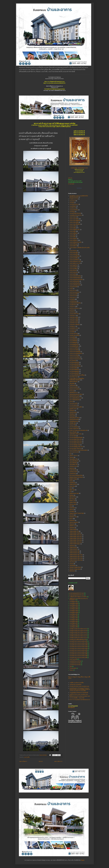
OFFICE (71, 510)
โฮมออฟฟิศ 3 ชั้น (74, 465)
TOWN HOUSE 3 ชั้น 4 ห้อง (76, 555)
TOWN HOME (73, 529)
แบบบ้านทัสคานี (73, 246)
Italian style (72, 490)
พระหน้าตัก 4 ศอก (74, 377)
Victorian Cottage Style (75, 569)
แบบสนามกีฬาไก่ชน (74, 314)
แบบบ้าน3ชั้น (73, 231)
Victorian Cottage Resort (75, 567)
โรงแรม (71, 401)
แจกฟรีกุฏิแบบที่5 (74, 620)
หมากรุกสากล (71, 708)
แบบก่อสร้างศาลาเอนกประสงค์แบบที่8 (78, 656)
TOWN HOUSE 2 (74, 549)
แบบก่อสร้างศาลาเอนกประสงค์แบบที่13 (79, 647)
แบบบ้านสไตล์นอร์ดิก (74, 281)
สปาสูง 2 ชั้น (72, 425)
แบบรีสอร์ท (72, 299)
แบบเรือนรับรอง (73, 305)
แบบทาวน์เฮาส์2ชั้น (74, 219)
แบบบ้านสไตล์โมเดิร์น (75, 283)
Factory (71, 481)
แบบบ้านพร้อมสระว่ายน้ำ (75, 261)
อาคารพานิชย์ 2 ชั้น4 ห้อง (75, 448)
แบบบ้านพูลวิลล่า (74, 265)
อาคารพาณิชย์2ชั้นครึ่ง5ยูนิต (76, 438)
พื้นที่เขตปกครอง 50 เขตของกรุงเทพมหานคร (80, 696)
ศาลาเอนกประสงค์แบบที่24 (76, 407)
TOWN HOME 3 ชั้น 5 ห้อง (76, 537)
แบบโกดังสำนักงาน (74, 204)
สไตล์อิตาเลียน (73, 423)
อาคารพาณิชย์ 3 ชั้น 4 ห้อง (76, 441)
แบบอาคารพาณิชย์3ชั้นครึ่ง (76, 353)
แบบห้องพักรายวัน (74, 328)
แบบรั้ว (71, 289)
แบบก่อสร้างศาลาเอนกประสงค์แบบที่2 (78, 650)
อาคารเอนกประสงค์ (74, 452)
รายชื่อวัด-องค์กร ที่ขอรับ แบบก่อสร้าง (78, 597)
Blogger (83, 860)
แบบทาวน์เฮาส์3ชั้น (74, 222)
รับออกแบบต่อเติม (74, 387)
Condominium (73, 474)
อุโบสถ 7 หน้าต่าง (74, 456)
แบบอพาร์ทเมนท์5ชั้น (74, 335)
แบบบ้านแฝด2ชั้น (74, 254)
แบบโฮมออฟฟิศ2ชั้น (74, 370)
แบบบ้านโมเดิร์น (73, 267)
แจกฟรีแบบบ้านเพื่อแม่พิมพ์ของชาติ (78, 639)
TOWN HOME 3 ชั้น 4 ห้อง (76, 535)
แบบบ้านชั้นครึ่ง (73, 239)
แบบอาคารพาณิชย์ (74, 350)
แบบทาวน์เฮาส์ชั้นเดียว (75, 224)
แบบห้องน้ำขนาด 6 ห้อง (75, 663)
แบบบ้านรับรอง (73, 271)
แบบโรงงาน (72, 307)
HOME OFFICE (73, 484)
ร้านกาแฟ (72, 391)
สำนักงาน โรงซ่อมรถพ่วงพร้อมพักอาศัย (78, 430)
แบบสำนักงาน (73, 316)
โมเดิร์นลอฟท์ (73, 385)
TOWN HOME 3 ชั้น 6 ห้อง (76, 538)
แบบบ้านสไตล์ (73, 274)
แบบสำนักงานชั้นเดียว (75, 325)
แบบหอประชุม (73, 330)
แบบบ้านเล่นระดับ (74, 272)
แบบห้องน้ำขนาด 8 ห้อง (75, 665)
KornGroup (79, 188)
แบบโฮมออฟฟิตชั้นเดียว (75, 366)
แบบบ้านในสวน (73, 251)
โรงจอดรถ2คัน (73, 668)
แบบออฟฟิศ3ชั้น (73, 341)
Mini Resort (72, 499)
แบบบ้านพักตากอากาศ (75, 263)
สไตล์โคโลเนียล (73, 412)
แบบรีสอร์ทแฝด (73, 301)
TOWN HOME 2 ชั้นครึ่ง (75, 533)
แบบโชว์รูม (72, 212)
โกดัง (71, 667)
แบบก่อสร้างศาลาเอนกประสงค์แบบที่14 (79, 648)
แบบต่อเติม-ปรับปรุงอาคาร (76, 215)
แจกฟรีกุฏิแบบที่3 (74, 616)
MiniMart (72, 495)
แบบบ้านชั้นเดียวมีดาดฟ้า (76, 242)
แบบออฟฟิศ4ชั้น (73, 343)
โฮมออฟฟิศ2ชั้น (73, 463)
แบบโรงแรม (72, 312)
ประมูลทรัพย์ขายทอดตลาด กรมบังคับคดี (79, 692)
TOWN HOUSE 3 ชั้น (74, 553)
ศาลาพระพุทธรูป (73, 405)
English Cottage (73, 479)
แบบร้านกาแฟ (73, 290)
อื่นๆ (70, 454)
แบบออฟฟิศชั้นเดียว (74, 346)
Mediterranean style (74, 493)
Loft (70, 492)
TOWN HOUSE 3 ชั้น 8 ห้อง (76, 560)
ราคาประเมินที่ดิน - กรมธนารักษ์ (77, 698)
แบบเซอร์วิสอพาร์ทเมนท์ (75, 213)
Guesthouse (72, 483)
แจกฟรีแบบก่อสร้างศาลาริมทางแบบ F (78, 636)
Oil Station (72, 511)
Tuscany (72, 564)
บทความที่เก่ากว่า (58, 761)
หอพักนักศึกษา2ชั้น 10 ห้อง (76, 434)
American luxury (73, 466)
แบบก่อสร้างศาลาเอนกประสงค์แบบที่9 (78, 657)
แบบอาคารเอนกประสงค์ (75, 359)
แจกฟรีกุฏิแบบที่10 (74, 603)
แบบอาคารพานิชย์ (74, 355)
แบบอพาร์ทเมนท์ (73, 334)
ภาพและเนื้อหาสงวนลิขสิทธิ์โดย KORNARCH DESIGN (77, 379)
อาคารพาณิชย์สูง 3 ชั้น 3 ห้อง (76, 447)
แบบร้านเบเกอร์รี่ (73, 294)
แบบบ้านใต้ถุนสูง (73, 244)
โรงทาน (71, 670)
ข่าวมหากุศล (71, 184)
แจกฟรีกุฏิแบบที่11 (74, 605)
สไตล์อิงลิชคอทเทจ (74, 421)
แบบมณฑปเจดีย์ (73, 287)
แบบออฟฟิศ (72, 337)
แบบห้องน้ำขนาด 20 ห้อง (75, 661)
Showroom (72, 524)
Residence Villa (73, 517)
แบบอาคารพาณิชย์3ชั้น (75, 352)
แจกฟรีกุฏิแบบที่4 (74, 618)
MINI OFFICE (73, 497)
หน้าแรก (41, 761)
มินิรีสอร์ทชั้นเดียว (74, 382)
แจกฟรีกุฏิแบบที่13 (74, 609)
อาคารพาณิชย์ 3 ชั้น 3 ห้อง (76, 439)
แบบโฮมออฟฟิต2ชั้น (74, 362)
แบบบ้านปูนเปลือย (74, 252)
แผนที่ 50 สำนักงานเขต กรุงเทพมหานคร (79, 694)
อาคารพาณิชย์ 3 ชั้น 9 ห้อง (76, 443)
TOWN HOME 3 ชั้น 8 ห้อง (76, 540)
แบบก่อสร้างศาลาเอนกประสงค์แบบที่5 (78, 652)
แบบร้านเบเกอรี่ (73, 296)
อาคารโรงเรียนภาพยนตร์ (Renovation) (78, 450)
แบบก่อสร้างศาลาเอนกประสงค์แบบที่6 (78, 654)
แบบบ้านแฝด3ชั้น (74, 258)
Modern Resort (73, 502)
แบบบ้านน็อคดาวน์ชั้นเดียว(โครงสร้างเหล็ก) (80, 248)
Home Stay (72, 486)
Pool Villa (72, 515)
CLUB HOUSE (73, 470)
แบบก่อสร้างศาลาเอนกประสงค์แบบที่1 (78, 641)
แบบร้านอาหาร (73, 298)
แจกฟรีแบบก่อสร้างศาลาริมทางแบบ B (78, 630)
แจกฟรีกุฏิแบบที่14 (74, 611)
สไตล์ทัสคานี (72, 414)
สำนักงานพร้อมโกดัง (74, 429)
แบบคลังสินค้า (73, 206)
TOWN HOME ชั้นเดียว (75, 544)
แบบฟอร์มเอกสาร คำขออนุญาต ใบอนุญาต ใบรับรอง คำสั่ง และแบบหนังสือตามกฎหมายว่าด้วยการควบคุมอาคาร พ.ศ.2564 (80, 689)
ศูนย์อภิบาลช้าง (73, 409)
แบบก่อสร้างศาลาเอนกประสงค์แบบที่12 (79, 645)
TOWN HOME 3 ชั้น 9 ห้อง (76, 542)
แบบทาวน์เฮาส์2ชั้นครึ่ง (75, 221)
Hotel (71, 488)
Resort (71, 519)
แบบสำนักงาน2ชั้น (74, 317)
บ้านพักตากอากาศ (74, 199)
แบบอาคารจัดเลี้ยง (74, 348)
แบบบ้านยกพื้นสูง (74, 269)
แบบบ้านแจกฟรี (73, 659)
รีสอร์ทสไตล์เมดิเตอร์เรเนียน (76, 394)
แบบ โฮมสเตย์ (73, 361)
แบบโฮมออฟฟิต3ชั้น (74, 364)
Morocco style (73, 504)
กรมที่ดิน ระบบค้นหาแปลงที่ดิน (77, 683)
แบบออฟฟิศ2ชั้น (73, 339)
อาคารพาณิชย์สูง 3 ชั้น (75, 445)
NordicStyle (72, 508)
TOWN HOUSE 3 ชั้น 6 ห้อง (76, 558)
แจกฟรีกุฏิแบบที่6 (74, 621)
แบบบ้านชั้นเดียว (73, 240)
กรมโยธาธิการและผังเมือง (75, 685)
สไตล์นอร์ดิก (72, 416)
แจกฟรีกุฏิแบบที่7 (74, 623)
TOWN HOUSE (73, 547)
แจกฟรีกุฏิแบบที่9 (74, 627)
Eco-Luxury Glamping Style (76, 475)
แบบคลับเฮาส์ (73, 208)
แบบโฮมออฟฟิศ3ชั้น (74, 371)
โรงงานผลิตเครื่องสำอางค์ (75, 398)
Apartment (72, 468)
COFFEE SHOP (73, 472)
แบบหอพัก (72, 332)
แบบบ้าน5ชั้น (73, 237)
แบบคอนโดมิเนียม (74, 210)
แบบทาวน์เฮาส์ (73, 217)
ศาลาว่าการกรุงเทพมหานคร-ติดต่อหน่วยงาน (80, 700)
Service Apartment (74, 522)
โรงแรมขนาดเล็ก (73, 403)
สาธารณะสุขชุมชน (74, 427)
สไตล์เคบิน (72, 410)
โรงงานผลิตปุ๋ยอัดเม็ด (74, 400)
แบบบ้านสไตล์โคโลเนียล (75, 276)
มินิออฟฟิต (72, 384)
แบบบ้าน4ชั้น (73, 235)
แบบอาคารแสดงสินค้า (75, 357)
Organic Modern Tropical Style (77, 513)
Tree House (72, 562)
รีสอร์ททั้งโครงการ (74, 392)
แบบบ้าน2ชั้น (27, 757)
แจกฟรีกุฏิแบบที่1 (74, 602)
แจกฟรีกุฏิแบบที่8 (74, 625)
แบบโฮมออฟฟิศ (73, 368)
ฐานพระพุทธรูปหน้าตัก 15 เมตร (77, 593)
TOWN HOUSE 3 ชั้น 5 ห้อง (76, 556)
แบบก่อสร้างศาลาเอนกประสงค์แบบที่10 (79, 643)
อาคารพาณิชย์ (73, 436)
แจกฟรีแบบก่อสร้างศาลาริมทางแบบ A (78, 629)
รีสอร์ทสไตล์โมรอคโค (74, 396)
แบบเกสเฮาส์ (73, 201)
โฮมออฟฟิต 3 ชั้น (74, 459)
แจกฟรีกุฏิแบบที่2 (74, 614)
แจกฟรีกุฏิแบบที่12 (74, 607)
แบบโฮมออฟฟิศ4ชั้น (74, 373)
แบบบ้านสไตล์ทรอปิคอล (75, 278)
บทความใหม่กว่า (23, 761)
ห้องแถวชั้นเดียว (73, 432)
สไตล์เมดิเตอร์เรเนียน (74, 418)
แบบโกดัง (72, 203)
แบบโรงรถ (72, 310)
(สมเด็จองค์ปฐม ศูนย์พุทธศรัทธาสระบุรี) (79, 168)
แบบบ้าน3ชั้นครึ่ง (74, 233)
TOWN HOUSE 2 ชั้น (74, 551)
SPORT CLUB (73, 526)
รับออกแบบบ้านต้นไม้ (74, 389)
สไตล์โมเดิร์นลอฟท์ (74, 420)
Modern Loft (72, 501)
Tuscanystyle (73, 565)
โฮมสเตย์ (72, 457)
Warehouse (72, 571)
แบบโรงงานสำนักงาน (75, 308)
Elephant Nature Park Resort (76, 477)
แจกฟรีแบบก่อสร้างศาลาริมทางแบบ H (78, 638)
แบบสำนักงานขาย (74, 323)
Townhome (72, 528)
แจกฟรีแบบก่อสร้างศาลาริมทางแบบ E (78, 634)
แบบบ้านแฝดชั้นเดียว (74, 260)
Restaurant (72, 520)
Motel (71, 506)
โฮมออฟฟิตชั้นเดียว (74, 461)
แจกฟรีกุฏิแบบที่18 (74, 612)
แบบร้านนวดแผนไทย (74, 292)
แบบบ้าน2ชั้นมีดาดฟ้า (75, 230)
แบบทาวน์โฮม (73, 226)
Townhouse (72, 546)
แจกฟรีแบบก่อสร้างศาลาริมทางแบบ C (78, 632)
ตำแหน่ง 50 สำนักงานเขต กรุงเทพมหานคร (79, 686)
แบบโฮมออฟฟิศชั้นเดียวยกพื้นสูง (77, 375)
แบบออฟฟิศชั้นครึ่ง (74, 344)
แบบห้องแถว (73, 326)
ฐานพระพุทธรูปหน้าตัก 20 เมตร (77, 595)
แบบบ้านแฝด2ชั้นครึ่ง (75, 256)
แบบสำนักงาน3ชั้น (74, 319)
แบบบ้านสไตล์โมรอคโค (75, 285)
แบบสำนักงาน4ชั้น (74, 321)
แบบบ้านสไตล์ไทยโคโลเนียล (76, 280)
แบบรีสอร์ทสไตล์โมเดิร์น (75, 303)
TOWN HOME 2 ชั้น (74, 531)
